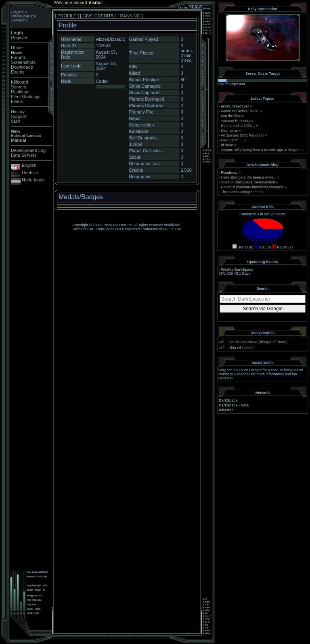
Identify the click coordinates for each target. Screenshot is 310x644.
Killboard (20, 82)
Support (19, 116)
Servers (19, 87)
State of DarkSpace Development (248, 182)
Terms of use (83, 229)
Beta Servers (24, 155)
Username (230, 130)
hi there (227, 145)
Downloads (22, 67)
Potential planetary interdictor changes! (253, 187)
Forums (18, 57)
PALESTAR (172, 229)
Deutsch (30, 173)
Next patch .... (232, 140)
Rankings (20, 92)
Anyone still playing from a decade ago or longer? (261, 150)
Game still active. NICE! (241, 111)
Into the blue (231, 116)
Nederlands (33, 180)
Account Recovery (236, 121)
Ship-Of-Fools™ (242, 348)
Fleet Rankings (26, 97)
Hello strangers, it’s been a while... (249, 177)
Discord (256, 370)
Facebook (243, 374)
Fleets (17, 101)
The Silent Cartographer (240, 192)
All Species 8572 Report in (242, 135)
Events (18, 72)
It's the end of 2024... (238, 126)
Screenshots (23, 62)
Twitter (224, 374)
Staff (15, 121)
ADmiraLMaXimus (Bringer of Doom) (258, 342)
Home (17, 48)
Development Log (28, 150)
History (18, 112)
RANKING (130, 16)
